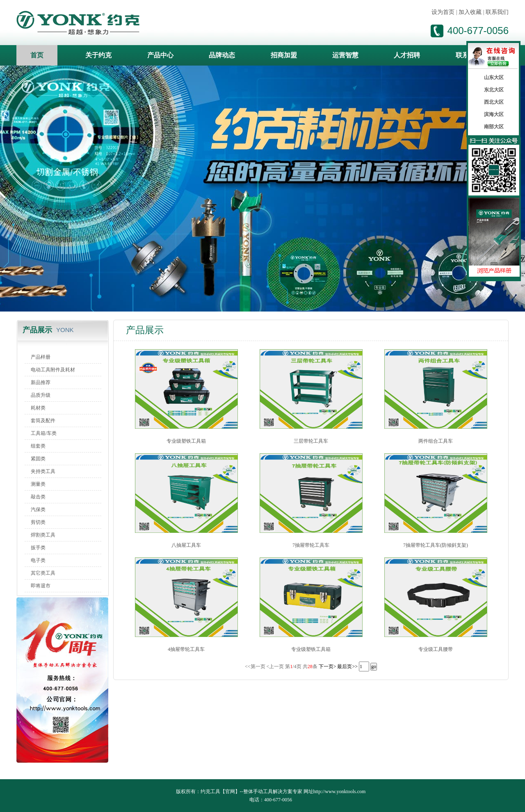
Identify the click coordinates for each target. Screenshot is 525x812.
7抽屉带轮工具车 (311, 545)
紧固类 (38, 459)
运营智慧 (345, 55)
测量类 (38, 484)
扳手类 (38, 548)
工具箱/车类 (44, 433)
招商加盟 (284, 55)
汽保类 (38, 509)
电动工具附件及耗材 (53, 370)
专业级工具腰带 (436, 649)
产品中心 (160, 55)
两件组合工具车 (436, 441)
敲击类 (38, 497)
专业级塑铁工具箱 (186, 441)
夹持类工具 (43, 471)
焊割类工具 (43, 535)
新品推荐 (41, 382)
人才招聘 (407, 55)
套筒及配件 (43, 421)
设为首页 (443, 12)
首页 (37, 55)
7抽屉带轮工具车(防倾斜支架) (436, 545)
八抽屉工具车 (186, 545)
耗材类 (38, 408)
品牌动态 (222, 55)
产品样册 (41, 357)
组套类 (38, 446)
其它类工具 (43, 573)
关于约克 (98, 55)
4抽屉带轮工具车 (186, 649)
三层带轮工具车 (311, 441)
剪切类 (38, 522)
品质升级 (41, 395)
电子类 (38, 560)
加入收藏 (470, 12)
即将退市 (41, 586)
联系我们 (497, 12)
